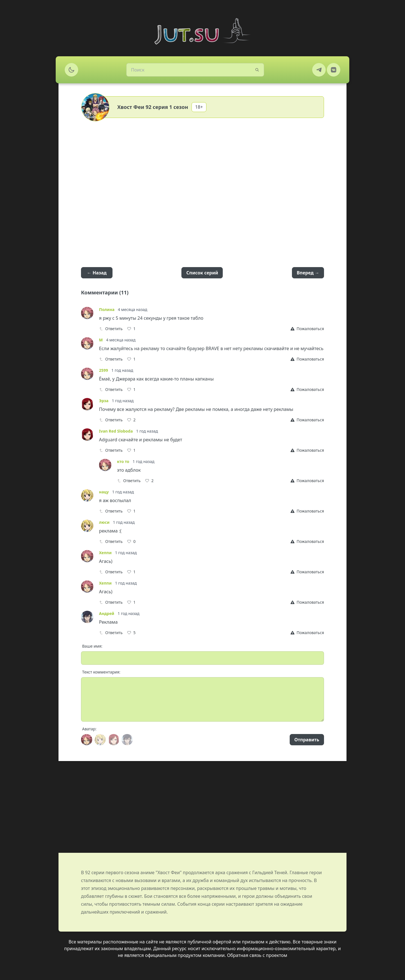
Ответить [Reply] (111, 329)
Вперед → (308, 273)
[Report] (307, 329)
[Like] (131, 329)
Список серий (202, 273)
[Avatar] (87, 740)
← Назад (97, 273)
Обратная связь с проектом (257, 955)
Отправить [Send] (307, 740)
